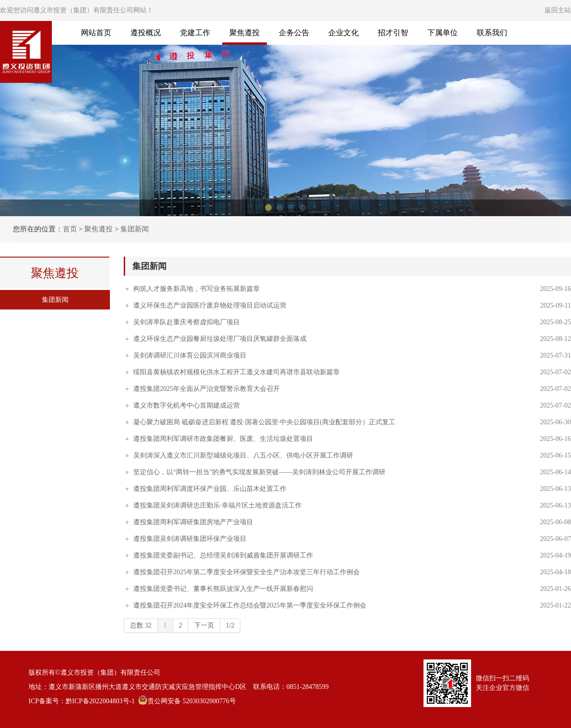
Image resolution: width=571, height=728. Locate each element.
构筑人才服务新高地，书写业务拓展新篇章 (197, 289)
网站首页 (96, 33)
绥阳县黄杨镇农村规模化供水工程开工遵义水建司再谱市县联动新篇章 (236, 372)
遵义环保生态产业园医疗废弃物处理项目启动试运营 (210, 305)
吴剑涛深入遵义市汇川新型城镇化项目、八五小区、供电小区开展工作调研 (243, 455)
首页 (70, 229)
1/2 (230, 625)
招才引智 (393, 33)
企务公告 (294, 33)
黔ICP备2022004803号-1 (100, 701)
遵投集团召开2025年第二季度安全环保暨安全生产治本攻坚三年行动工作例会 (246, 572)
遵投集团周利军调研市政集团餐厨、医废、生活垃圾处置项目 (223, 439)
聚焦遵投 (245, 33)
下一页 (204, 625)
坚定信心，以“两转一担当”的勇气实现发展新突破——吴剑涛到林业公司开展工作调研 (259, 472)
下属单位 (443, 33)
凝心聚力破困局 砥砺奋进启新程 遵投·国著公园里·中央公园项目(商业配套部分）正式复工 (264, 422)
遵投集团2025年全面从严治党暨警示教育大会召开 (207, 389)
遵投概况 (146, 33)
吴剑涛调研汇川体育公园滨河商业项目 (190, 355)
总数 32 (141, 625)
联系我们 (492, 33)
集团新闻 (135, 229)
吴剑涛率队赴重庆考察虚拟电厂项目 (187, 322)
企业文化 (344, 33)
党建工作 (195, 33)
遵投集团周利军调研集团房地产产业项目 (193, 522)
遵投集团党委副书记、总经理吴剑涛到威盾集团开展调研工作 (223, 555)
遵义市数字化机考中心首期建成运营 (187, 405)
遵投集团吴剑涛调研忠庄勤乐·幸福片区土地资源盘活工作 (217, 505)
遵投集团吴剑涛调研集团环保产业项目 (190, 539)
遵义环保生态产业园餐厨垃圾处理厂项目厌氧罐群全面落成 (220, 339)
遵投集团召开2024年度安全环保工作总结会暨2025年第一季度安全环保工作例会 (250, 605)
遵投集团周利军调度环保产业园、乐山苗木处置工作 (210, 489)
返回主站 (558, 10)
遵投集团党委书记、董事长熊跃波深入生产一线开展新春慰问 (223, 589)
